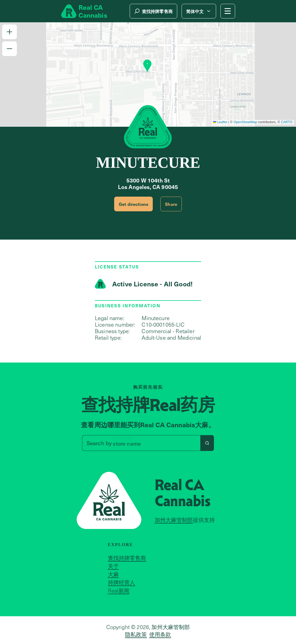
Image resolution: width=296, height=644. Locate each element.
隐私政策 (136, 634)
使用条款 (160, 634)
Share (171, 204)
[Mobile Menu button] (228, 11)
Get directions (133, 204)
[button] (10, 32)
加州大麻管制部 (174, 520)
